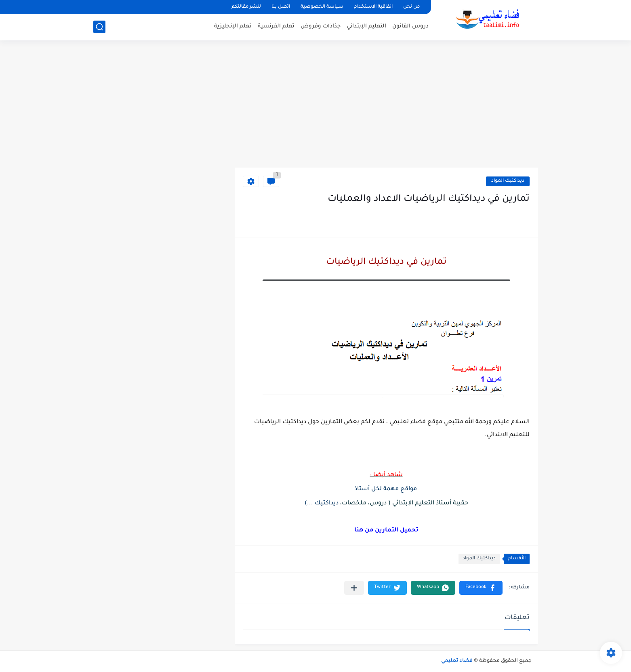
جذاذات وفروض (321, 26)
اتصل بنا (281, 7)
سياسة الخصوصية (322, 7)
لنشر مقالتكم (246, 7)
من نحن (411, 7)
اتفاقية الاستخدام (373, 7)
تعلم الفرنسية (276, 26)
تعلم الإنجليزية (233, 26)
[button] (481, 588)
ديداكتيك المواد (508, 181)
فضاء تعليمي (457, 661)
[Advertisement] (315, 105)
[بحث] (99, 27)
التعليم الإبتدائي (366, 26)
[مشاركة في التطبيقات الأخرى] (354, 588)
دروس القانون (410, 26)
